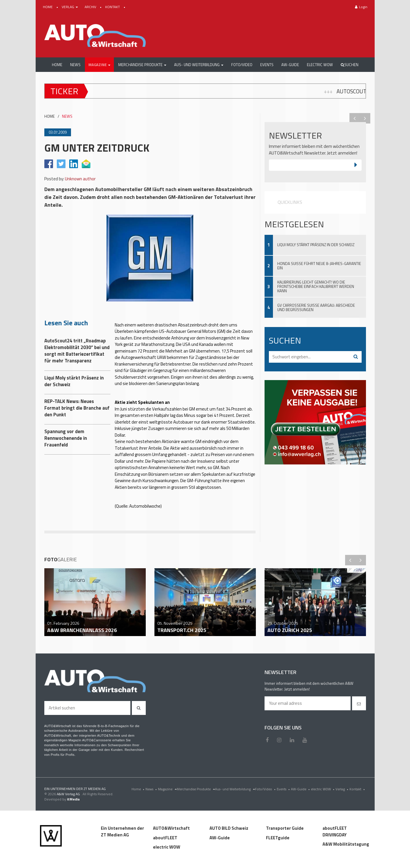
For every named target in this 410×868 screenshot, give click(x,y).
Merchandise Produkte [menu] (196, 789)
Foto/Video (266, 789)
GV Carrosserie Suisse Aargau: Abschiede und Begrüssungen (316, 307)
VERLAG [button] (70, 7)
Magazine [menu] (167, 789)
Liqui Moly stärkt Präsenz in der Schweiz (316, 245)
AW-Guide (301, 789)
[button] (99, 65)
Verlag (342, 789)
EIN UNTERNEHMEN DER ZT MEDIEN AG (75, 789)
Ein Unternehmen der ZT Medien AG (122, 831)
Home (139, 789)
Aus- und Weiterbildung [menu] (235, 789)
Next (365, 118)
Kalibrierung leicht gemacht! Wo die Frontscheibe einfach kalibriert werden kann (316, 286)
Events (284, 789)
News (152, 789)
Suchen (350, 65)
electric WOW (323, 789)
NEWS (67, 116)
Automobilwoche (145, 506)
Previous (355, 118)
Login (361, 7)
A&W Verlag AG (69, 794)
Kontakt (358, 789)
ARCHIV (91, 7)
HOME (48, 7)
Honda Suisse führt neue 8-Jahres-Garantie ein (319, 266)
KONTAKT (113, 7)
